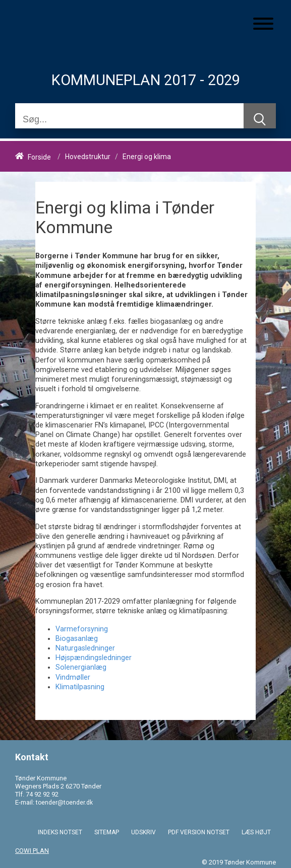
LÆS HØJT (256, 832)
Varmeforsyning (82, 629)
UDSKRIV (143, 832)
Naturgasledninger (85, 648)
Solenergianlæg (81, 667)
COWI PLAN (32, 851)
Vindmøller (73, 677)
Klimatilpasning (80, 687)
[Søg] (129, 119)
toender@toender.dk (64, 803)
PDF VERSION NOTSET (199, 832)
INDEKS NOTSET (60, 832)
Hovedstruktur (88, 157)
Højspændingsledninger (94, 658)
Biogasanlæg (77, 639)
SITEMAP (107, 832)
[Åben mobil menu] (263, 25)
